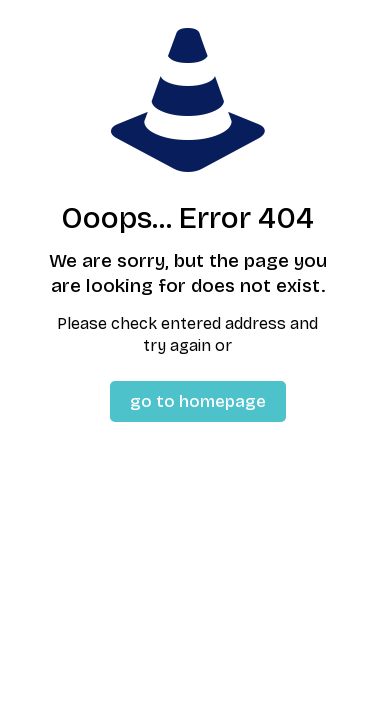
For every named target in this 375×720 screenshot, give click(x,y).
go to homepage (198, 401)
